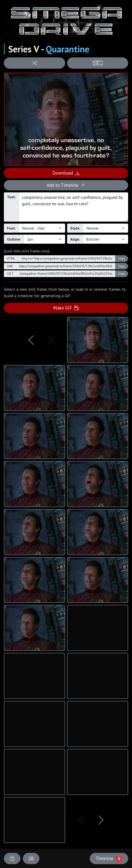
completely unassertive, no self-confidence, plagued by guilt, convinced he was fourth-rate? (73, 207)
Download (66, 173)
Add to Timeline (66, 185)
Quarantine (68, 49)
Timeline (109, 858)
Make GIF (66, 308)
